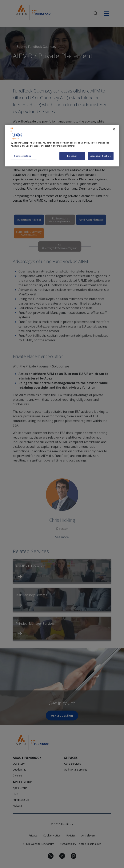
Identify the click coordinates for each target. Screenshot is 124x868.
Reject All (72, 156)
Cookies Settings (23, 156)
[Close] (114, 129)
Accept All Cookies (101, 156)
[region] (62, 146)
